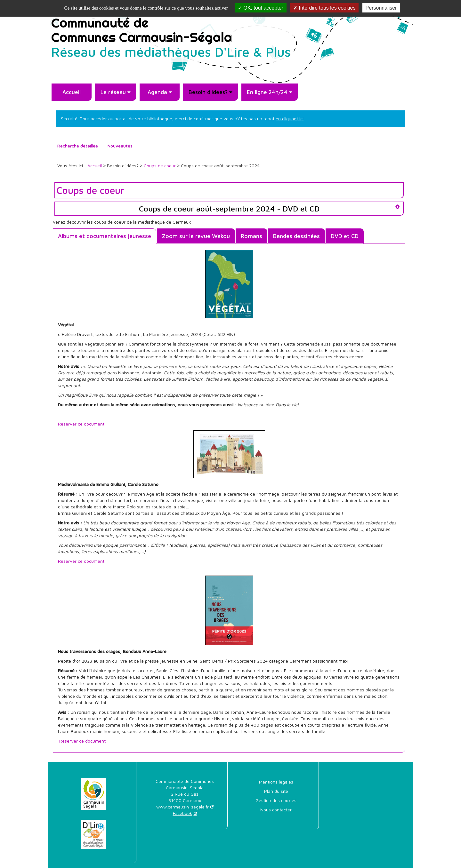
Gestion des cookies (276, 800)
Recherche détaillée (78, 146)
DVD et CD (345, 236)
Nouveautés (120, 146)
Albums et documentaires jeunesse (105, 236)
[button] (116, 92)
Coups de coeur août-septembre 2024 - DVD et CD (229, 209)
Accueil (72, 92)
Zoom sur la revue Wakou (196, 236)
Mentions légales (276, 782)
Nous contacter (276, 810)
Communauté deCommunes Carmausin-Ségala (171, 37)
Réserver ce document (81, 424)
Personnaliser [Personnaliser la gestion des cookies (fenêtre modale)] (381, 8)
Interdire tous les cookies (324, 8)
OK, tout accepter (261, 8)
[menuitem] (71, 92)
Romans (251, 236)
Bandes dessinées (296, 236)
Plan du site (276, 791)
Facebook (182, 813)
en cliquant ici (290, 119)
